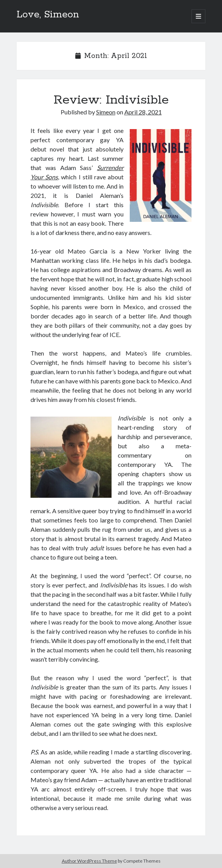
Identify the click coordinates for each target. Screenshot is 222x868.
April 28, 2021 (143, 112)
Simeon (106, 112)
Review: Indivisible (111, 100)
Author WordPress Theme (89, 861)
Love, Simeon (48, 15)
